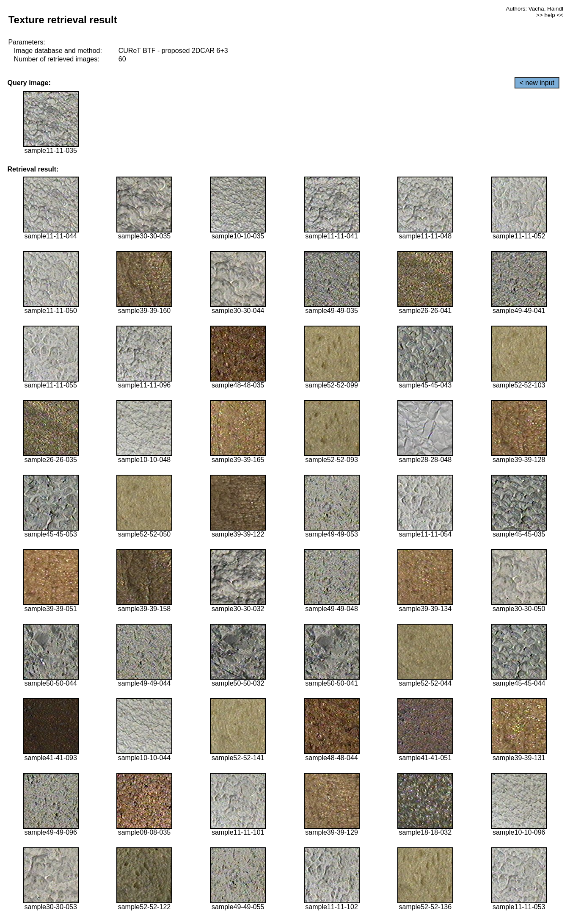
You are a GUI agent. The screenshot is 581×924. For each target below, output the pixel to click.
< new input (537, 83)
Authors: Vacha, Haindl (535, 9)
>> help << (550, 15)
